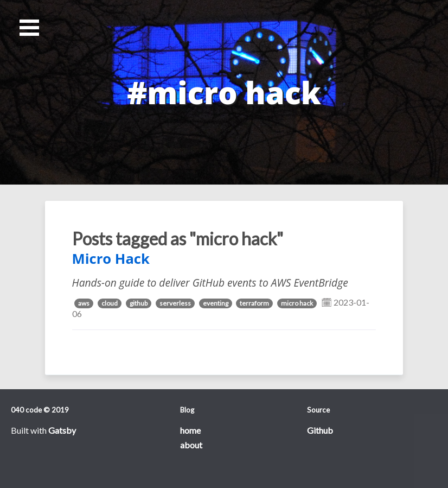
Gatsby (62, 430)
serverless (175, 303)
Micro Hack (111, 259)
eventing (216, 303)
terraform (254, 303)
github (139, 303)
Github (320, 430)
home (190, 430)
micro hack (297, 303)
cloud (110, 303)
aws (84, 303)
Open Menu (29, 28)
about (191, 445)
